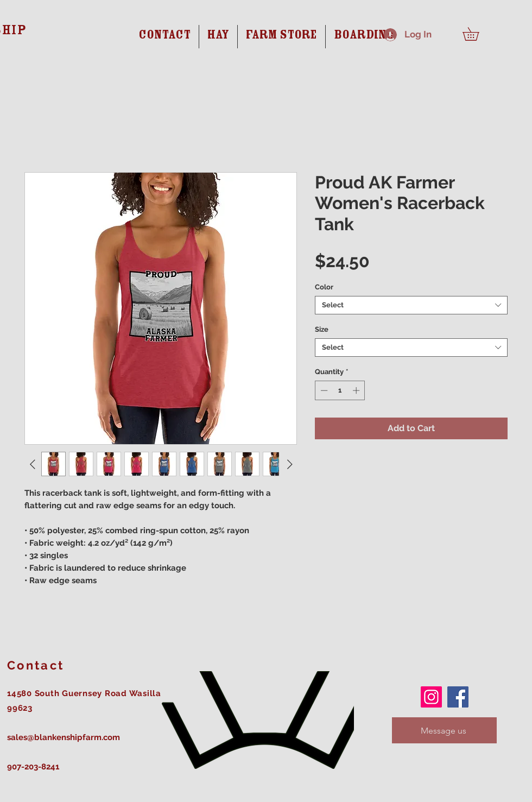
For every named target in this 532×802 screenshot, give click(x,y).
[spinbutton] (340, 390)
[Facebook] (458, 697)
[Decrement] (323, 390)
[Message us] (444, 730)
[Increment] (357, 390)
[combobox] (411, 305)
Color (324, 287)
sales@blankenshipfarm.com (64, 737)
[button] (477, 34)
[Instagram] (431, 697)
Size (322, 329)
